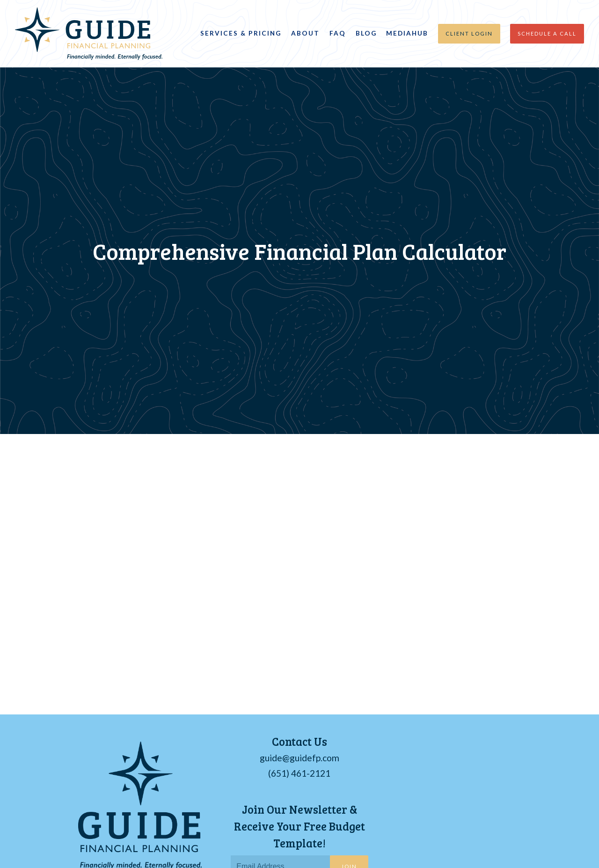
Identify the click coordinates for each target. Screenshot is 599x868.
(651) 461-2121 (299, 773)
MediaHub (407, 33)
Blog (366, 33)
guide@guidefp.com (299, 758)
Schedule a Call (547, 33)
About (305, 33)
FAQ (338, 33)
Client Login (469, 33)
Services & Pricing (241, 33)
